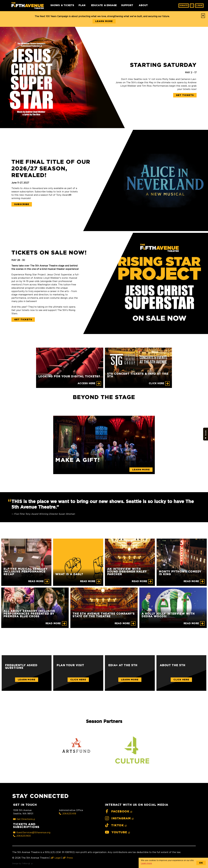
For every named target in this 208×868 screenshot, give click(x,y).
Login (199, 6)
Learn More (27, 680)
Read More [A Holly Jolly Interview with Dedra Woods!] (191, 624)
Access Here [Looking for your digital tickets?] (86, 383)
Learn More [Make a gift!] (141, 470)
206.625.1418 (67, 814)
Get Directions (24, 819)
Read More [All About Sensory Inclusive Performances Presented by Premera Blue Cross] (53, 624)
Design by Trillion (23, 863)
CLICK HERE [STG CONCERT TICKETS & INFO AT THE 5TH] (156, 383)
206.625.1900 (22, 836)
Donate (184, 6)
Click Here (78, 680)
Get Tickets (185, 95)
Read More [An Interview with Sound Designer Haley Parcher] (139, 581)
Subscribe (22, 204)
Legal (56, 858)
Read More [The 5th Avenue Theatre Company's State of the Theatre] (122, 624)
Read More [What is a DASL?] (88, 581)
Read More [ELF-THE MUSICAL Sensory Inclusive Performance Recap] (36, 581)
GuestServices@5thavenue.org (32, 832)
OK (201, 863)
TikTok (116, 825)
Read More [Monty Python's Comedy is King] (191, 581)
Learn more (146, 863)
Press (68, 858)
